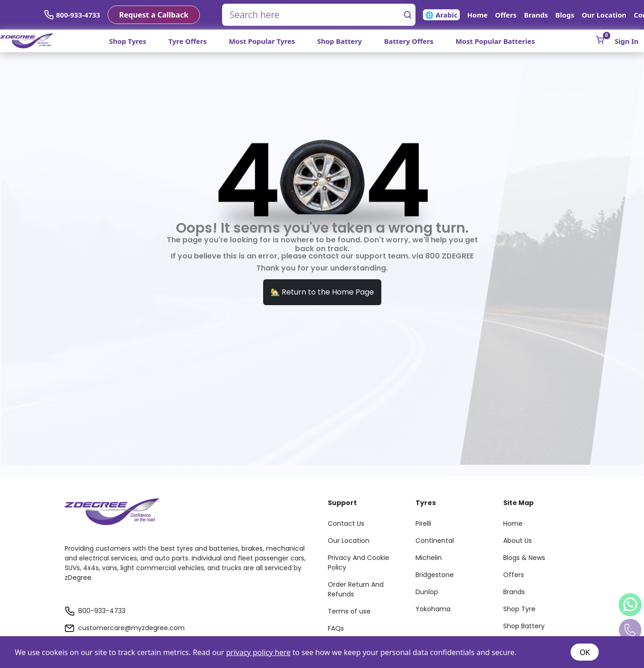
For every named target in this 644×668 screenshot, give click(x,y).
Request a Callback (154, 15)
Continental (435, 541)
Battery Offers (409, 41)
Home (477, 15)
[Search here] (313, 15)
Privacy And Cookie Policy (358, 563)
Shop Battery (340, 41)
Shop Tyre (519, 609)
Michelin (429, 558)
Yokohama (433, 609)
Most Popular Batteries (495, 41)
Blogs (565, 15)
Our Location (604, 15)
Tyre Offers (188, 41)
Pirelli (423, 524)
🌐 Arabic (441, 15)
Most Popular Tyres (262, 41)
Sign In (627, 41)
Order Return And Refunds (356, 589)
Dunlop (427, 592)
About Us (518, 541)
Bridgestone (435, 575)
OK (585, 652)
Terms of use (349, 611)
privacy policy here (259, 652)
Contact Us (346, 524)
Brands (536, 15)
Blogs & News (524, 558)
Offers (506, 15)
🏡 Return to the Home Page (322, 292)
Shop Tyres (128, 41)
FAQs (336, 628)
